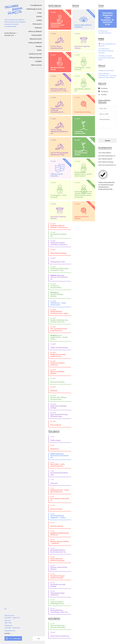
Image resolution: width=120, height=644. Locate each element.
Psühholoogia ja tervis (34, 9)
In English (38, 61)
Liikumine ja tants (36, 39)
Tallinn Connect (36, 65)
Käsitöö (39, 16)
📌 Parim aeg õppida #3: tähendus (107, 45)
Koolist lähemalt (10, 33)
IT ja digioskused (36, 5)
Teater (39, 50)
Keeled (39, 20)
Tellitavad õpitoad (35, 57)
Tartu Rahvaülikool (105, 153)
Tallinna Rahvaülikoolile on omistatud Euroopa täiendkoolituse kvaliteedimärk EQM (106, 186)
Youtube (104, 95)
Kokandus (38, 28)
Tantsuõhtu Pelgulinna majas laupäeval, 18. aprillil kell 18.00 (108, 19)
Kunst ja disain (37, 35)
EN (5, 609)
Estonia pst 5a (9, 615)
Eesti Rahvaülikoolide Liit (107, 156)
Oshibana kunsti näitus (106, 71)
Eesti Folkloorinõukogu (106, 162)
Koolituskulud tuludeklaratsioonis (105, 32)
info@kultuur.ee (10, 631)
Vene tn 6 (8, 620)
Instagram (105, 91)
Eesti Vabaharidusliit (105, 159)
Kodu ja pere (37, 24)
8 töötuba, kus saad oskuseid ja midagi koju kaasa (106, 58)
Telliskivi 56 (8, 625)
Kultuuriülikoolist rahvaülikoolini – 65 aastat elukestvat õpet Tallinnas (107, 76)
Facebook (104, 88)
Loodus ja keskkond (35, 43)
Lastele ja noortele (35, 54)
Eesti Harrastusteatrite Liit (107, 165)
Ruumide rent (9, 35)
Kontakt (7, 633)
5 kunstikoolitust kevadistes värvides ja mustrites (106, 51)
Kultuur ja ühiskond (35, 31)
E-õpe (40, 13)
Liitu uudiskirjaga (13, 638)
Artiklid (101, 39)
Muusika (39, 46)
